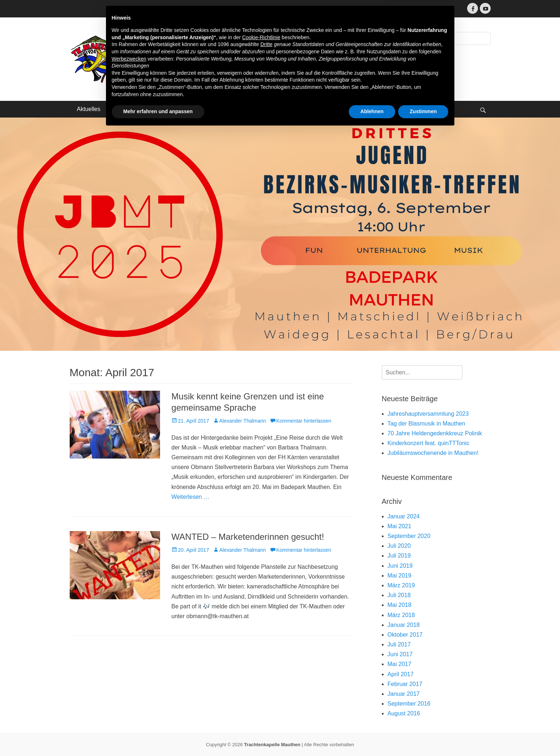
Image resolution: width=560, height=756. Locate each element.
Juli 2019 (399, 556)
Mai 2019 (400, 576)
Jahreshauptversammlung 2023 (428, 414)
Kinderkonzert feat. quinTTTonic (429, 443)
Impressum (256, 109)
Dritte (266, 669)
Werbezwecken (129, 683)
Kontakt (217, 109)
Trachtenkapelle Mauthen (210, 41)
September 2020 (409, 536)
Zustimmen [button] (423, 736)
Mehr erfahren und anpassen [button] (158, 736)
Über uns (126, 109)
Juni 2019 (400, 566)
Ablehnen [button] (372, 736)
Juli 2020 (399, 546)
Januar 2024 (404, 516)
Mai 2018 (400, 605)
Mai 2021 (400, 526)
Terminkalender (173, 109)
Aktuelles (89, 109)
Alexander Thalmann (243, 421)
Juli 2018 (399, 595)
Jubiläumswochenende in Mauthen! (433, 453)
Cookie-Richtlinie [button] (261, 662)
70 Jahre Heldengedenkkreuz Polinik (435, 433)
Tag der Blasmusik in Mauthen (426, 424)
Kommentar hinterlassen (304, 421)
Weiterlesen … (190, 497)
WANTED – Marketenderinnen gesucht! (248, 537)
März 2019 (401, 585)
